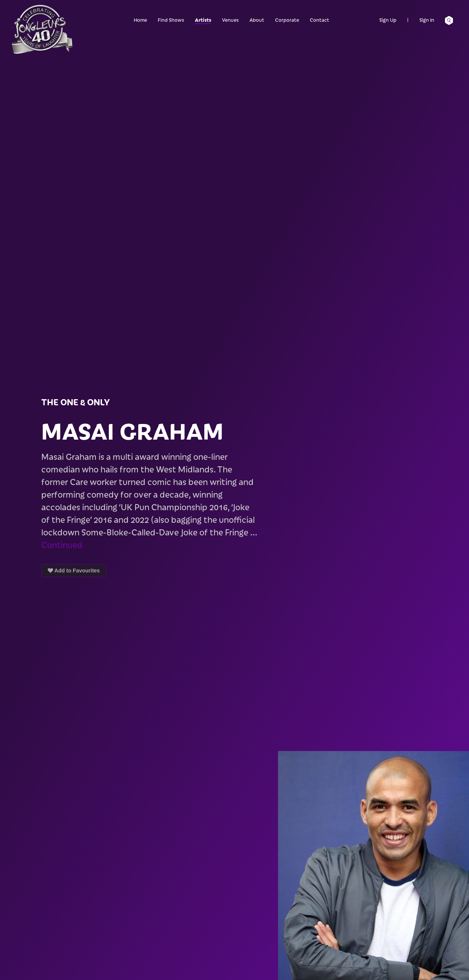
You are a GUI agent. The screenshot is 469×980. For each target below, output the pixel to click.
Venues (230, 20)
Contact (319, 20)
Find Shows (171, 20)
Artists (203, 20)
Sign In (427, 20)
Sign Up (388, 20)
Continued (62, 545)
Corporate (287, 20)
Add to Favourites (74, 571)
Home (140, 20)
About (257, 20)
